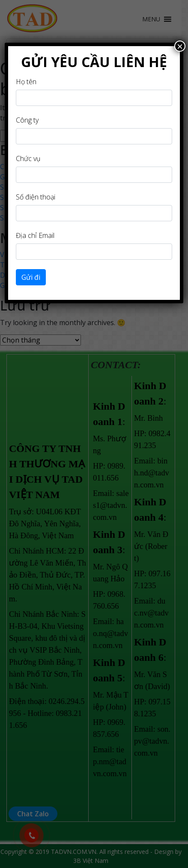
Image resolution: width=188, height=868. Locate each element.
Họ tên (26, 82)
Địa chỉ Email (35, 235)
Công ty (27, 120)
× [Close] (180, 46)
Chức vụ (28, 158)
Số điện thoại (36, 197)
